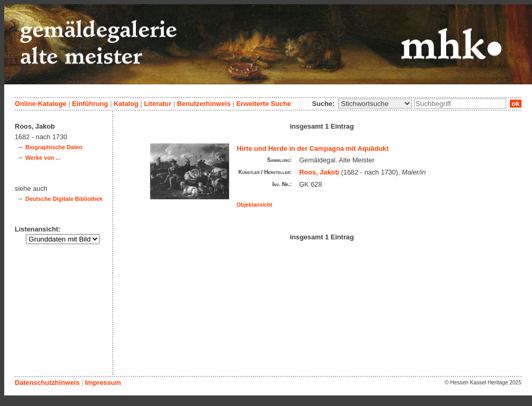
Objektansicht (254, 205)
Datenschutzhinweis (47, 383)
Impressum (103, 383)
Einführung (90, 104)
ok (516, 104)
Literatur (157, 104)
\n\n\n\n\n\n (375, 104)
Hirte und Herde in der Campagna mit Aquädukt (313, 148)
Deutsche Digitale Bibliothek (64, 199)
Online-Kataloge (41, 104)
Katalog (126, 104)
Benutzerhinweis (204, 104)
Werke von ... (43, 158)
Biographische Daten (54, 147)
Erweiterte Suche (263, 104)
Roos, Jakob (319, 172)
